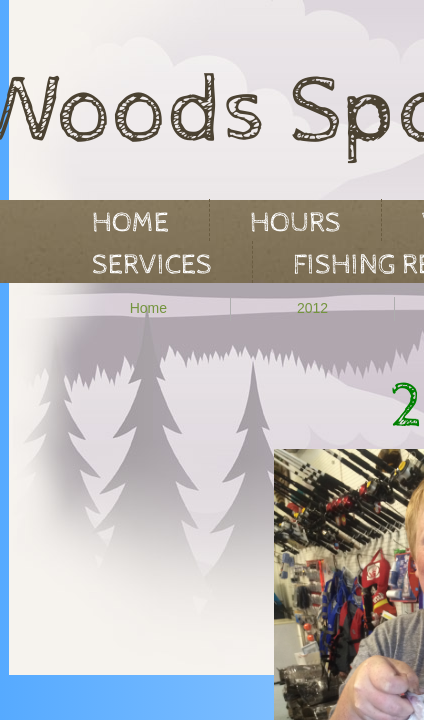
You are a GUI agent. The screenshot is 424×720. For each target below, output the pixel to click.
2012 (312, 308)
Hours (295, 223)
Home (148, 308)
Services (152, 265)
